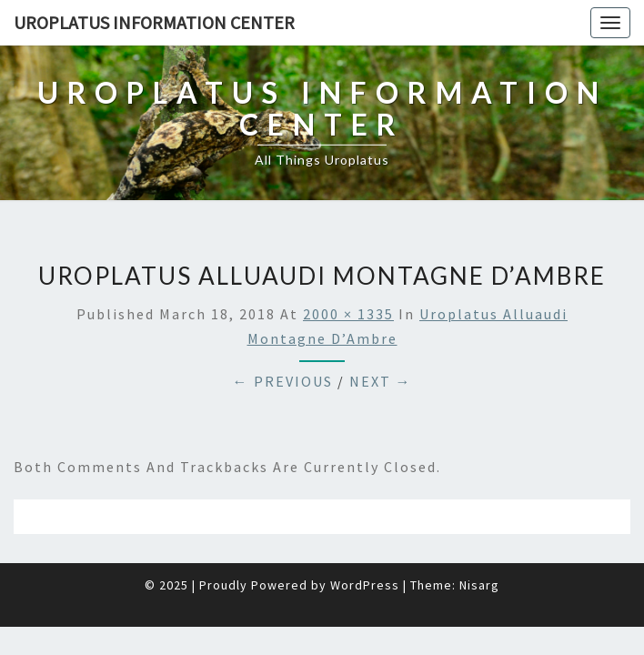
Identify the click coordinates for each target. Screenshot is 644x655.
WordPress (365, 539)
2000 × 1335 (348, 268)
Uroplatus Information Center (154, 22)
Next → (381, 336)
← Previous (283, 336)
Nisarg (479, 539)
